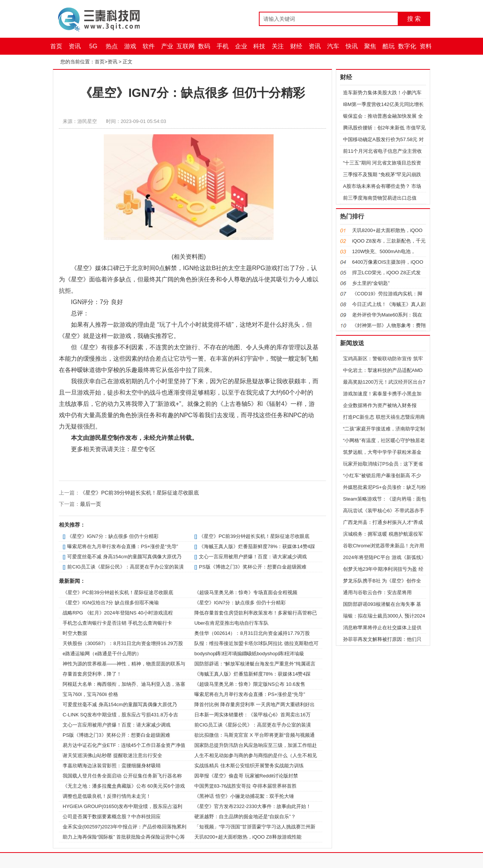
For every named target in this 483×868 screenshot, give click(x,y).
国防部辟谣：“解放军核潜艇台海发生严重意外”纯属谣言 (255, 664)
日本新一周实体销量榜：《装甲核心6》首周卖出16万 (252, 715)
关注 (278, 46)
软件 (149, 46)
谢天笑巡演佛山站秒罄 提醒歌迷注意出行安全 (112, 755)
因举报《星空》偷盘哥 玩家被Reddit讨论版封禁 (246, 776)
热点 (112, 46)
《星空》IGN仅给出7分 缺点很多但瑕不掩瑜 (111, 603)
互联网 (186, 46)
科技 (259, 46)
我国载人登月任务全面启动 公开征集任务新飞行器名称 (122, 776)
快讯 (352, 46)
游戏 (130, 46)
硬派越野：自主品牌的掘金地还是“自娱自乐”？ (245, 817)
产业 (167, 46)
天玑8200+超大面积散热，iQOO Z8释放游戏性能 (248, 837)
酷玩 (389, 46)
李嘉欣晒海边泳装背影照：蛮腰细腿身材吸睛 (112, 766)
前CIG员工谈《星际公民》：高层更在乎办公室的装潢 (125, 567)
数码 (204, 46)
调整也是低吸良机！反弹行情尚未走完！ (107, 796)
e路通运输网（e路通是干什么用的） (102, 654)
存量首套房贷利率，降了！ (92, 674)
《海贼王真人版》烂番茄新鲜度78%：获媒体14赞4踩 (257, 546)
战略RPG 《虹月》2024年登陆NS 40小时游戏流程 (118, 613)
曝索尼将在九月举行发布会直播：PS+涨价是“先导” (123, 546)
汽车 (333, 46)
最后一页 (91, 504)
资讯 (75, 46)
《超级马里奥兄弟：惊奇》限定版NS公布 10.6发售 (250, 684)
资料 (426, 46)
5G (93, 46)
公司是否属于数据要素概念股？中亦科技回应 (112, 817)
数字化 (407, 46)
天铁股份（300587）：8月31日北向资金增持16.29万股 (123, 643)
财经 (296, 46)
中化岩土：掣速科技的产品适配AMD (383, 370)
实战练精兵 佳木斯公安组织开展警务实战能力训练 (249, 766)
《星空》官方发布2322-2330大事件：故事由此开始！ (253, 806)
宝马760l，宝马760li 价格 (90, 694)
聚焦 (370, 46)
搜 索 (414, 19)
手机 (223, 46)
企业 (241, 46)
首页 (56, 46)
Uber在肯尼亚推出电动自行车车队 (232, 623)
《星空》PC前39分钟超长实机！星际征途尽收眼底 (139, 493)
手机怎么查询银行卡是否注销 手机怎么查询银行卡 (117, 623)
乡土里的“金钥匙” (371, 283)
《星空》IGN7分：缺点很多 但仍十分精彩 (113, 536)
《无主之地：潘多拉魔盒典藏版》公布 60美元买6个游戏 (124, 786)
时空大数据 (75, 633)
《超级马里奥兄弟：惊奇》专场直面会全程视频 (246, 592)
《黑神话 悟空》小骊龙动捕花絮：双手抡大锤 (244, 796)
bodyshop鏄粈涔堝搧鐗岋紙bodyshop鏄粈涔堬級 (249, 654)
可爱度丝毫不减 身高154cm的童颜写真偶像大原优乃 (124, 557)
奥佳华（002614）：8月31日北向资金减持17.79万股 (252, 633)
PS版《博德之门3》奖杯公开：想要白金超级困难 (253, 567)
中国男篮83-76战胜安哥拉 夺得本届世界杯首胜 (245, 786)
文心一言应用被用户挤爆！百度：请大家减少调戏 (253, 557)
